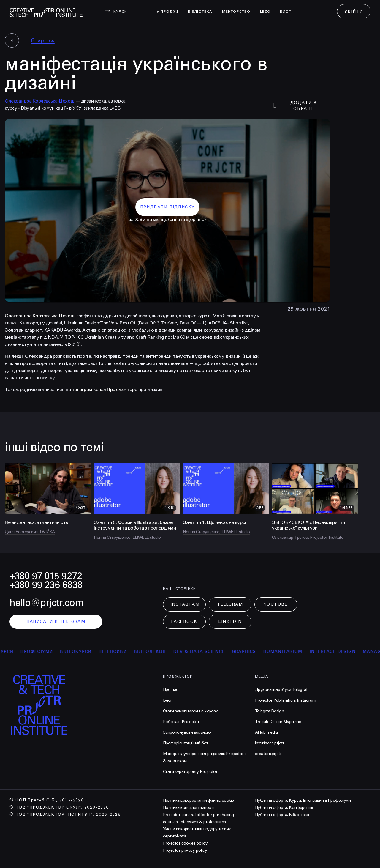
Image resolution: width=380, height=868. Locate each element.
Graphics (43, 40)
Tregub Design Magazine (278, 722)
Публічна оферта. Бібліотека (282, 815)
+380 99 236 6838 (46, 585)
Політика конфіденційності (188, 808)
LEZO (268, 8)
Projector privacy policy (185, 850)
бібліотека (203, 8)
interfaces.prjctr (270, 743)
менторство (239, 8)
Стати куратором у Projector (190, 772)
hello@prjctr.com (47, 603)
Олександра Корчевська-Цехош (39, 101)
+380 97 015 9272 (46, 576)
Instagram (185, 604)
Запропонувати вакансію (187, 732)
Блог (288, 8)
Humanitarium (286, 652)
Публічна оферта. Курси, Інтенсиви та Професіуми (303, 800)
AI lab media (266, 732)
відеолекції (154, 652)
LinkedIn (230, 622)
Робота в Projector (181, 722)
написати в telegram (56, 622)
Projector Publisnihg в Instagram (286, 700)
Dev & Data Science (203, 652)
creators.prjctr (268, 754)
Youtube (276, 604)
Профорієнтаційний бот (186, 743)
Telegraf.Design (270, 711)
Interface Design (336, 652)
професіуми (40, 652)
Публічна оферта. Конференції (284, 808)
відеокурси (79, 652)
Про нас (171, 690)
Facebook (184, 622)
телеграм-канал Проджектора (105, 389)
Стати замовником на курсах (190, 711)
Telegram (230, 604)
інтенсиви (116, 652)
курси (9, 652)
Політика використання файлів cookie (198, 800)
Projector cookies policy (185, 843)
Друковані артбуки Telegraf (281, 690)
